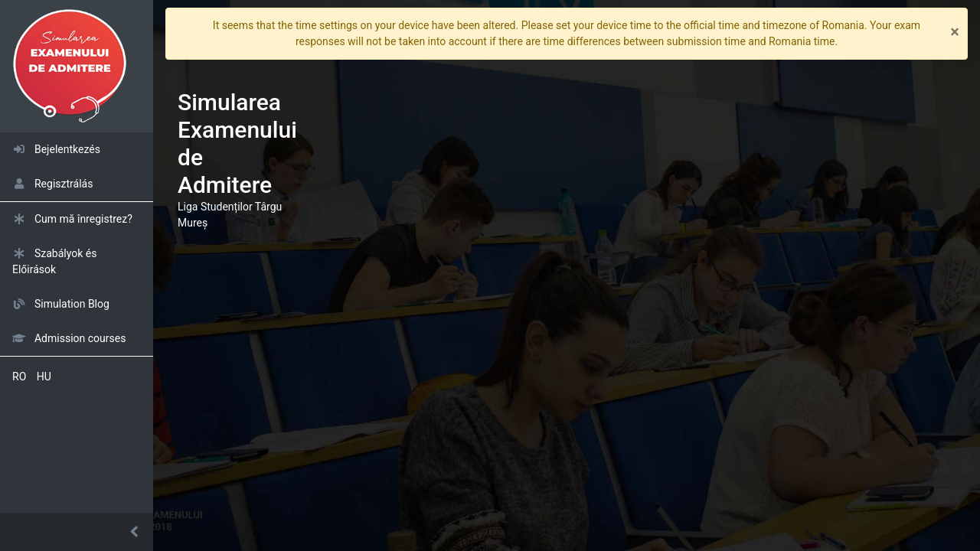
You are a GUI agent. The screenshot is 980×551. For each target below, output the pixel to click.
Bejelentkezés (56, 149)
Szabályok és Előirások (54, 261)
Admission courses (69, 338)
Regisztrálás (52, 184)
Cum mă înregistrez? (72, 219)
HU (44, 377)
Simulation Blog (61, 304)
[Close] (955, 34)
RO (19, 377)
